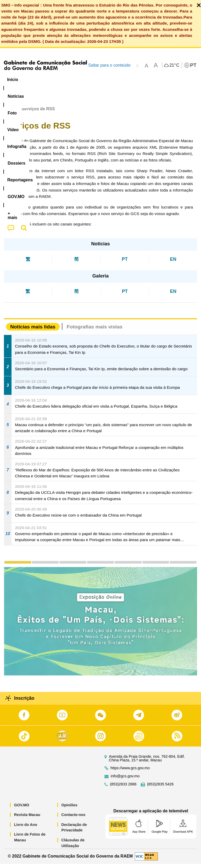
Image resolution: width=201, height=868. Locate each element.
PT (125, 263)
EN (173, 263)
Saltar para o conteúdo (109, 65)
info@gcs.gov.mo (125, 780)
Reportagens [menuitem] (166, 80)
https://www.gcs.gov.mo (130, 772)
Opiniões (69, 809)
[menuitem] (36, 80)
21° (174, 65)
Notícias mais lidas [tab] (33, 331)
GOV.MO (22, 809)
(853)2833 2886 (123, 788)
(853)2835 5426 (160, 788)
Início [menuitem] (13, 80)
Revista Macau (27, 819)
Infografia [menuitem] (106, 80)
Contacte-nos (73, 819)
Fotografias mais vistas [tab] (95, 331)
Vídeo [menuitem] (80, 80)
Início (9, 113)
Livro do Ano (26, 829)
